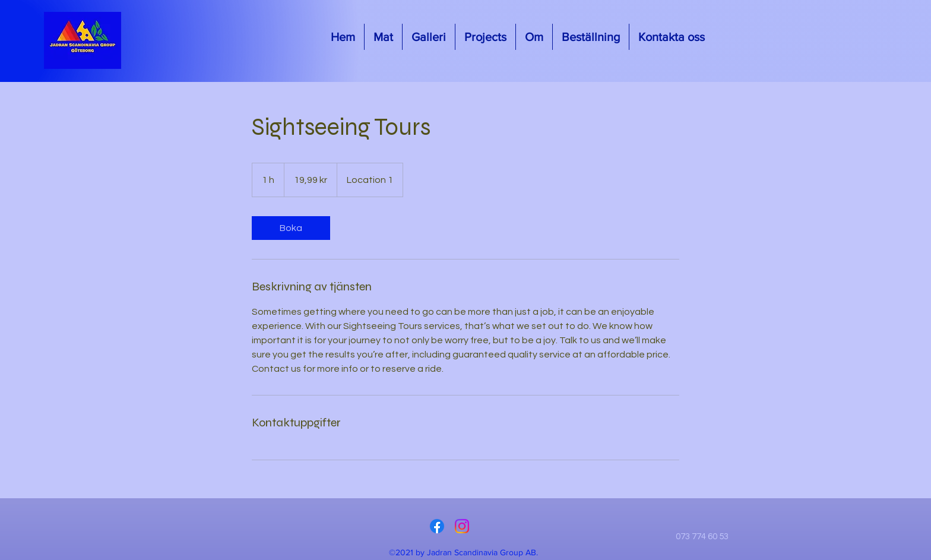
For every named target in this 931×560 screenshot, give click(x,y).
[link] (291, 228)
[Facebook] (437, 526)
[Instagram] (462, 526)
